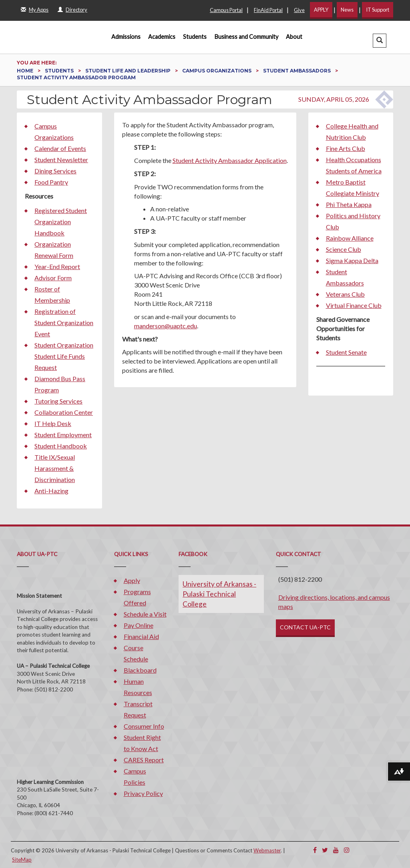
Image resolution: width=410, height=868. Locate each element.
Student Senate (346, 352)
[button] (380, 41)
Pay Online (139, 625)
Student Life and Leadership (129, 71)
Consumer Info (144, 726)
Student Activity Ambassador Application (230, 160)
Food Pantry (51, 182)
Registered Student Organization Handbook (61, 222)
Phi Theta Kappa (349, 204)
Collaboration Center (64, 412)
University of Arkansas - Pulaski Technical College (219, 594)
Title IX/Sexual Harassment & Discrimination (55, 468)
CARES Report (144, 760)
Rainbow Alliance (350, 238)
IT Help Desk (53, 423)
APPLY (321, 10)
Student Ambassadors (297, 71)
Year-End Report (57, 266)
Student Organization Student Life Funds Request (64, 356)
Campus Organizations (217, 71)
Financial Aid (141, 636)
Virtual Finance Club (354, 305)
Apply (132, 580)
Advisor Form (53, 278)
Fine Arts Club (346, 148)
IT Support (378, 10)
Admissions (126, 37)
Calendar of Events (60, 148)
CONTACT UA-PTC (305, 627)
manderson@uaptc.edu (166, 326)
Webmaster (267, 850)
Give (299, 10)
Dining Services (55, 171)
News (347, 10)
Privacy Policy (143, 793)
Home (26, 71)
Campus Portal (226, 10)
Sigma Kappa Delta (352, 260)
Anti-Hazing (51, 491)
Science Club (344, 249)
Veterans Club (345, 294)
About (294, 37)
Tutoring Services (58, 401)
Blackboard (140, 670)
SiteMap (22, 860)
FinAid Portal (268, 10)
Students (195, 37)
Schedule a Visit (145, 614)
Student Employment (63, 435)
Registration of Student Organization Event (64, 322)
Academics (162, 37)
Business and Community (246, 37)
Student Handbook (61, 446)
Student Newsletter (61, 160)
